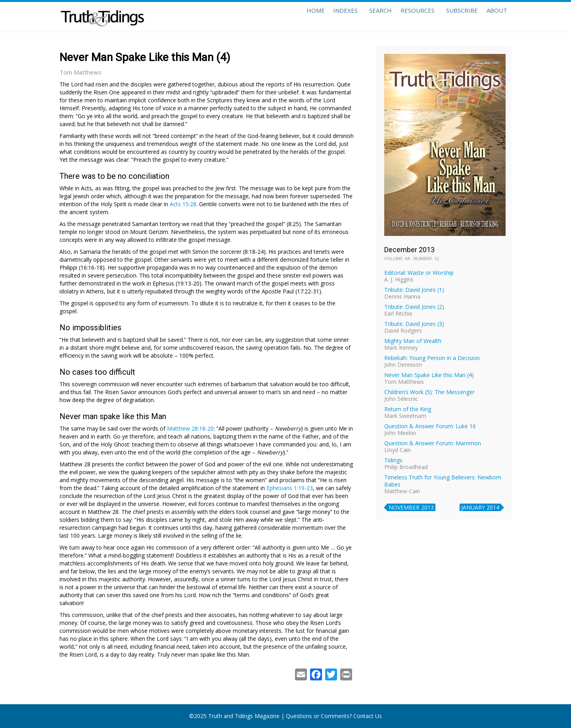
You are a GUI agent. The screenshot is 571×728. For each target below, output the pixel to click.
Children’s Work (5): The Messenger (429, 392)
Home (290, 17)
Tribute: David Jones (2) (414, 307)
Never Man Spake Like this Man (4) (429, 375)
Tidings (393, 460)
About (494, 17)
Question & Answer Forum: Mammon (433, 443)
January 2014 (480, 507)
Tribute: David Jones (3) (414, 324)
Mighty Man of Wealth (413, 341)
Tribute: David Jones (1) (414, 290)
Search (364, 17)
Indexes (326, 17)
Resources (406, 17)
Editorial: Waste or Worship (419, 273)
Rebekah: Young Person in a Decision (432, 358)
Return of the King (408, 409)
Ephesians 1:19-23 (290, 488)
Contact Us (368, 716)
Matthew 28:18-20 (190, 428)
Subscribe (454, 17)
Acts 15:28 (183, 204)
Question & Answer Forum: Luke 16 (430, 426)
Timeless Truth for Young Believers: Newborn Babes (443, 481)
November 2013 (411, 507)
